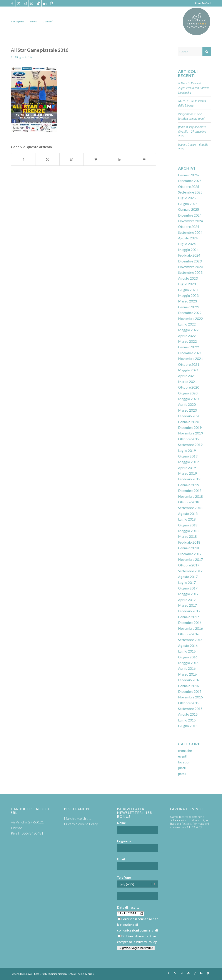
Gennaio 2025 (189, 209)
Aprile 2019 (187, 468)
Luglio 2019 (187, 450)
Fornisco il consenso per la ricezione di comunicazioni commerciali (137, 925)
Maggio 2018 (188, 531)
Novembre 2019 (190, 433)
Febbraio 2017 (189, 611)
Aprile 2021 (187, 376)
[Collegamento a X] (19, 3)
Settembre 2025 (190, 192)
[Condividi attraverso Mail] (144, 159)
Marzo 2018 (187, 536)
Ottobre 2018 (189, 502)
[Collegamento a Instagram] (25, 3)
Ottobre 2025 (189, 186)
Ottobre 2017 (189, 565)
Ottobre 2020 (189, 387)
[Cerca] (195, 52)
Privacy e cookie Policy (81, 824)
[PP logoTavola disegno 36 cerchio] (196, 21)
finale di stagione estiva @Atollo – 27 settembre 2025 (192, 132)
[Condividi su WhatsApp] (72, 159)
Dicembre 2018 (190, 490)
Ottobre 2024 (189, 226)
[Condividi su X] (47, 159)
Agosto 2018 (188, 513)
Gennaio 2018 (189, 548)
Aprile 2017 (187, 600)
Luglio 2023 (187, 284)
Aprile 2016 (187, 668)
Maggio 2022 (188, 330)
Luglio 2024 (187, 244)
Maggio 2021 (188, 370)
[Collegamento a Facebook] (12, 3)
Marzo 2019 (187, 473)
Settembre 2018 (190, 508)
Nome (121, 823)
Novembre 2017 (190, 559)
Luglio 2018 (187, 519)
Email (121, 859)
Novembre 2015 (190, 697)
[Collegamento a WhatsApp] (32, 3)
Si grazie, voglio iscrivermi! (136, 948)
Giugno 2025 (188, 204)
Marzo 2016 (187, 674)
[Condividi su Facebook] (23, 159)
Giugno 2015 (188, 726)
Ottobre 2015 (189, 703)
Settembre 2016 (190, 640)
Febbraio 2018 (189, 542)
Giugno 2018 (188, 525)
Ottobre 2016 (189, 634)
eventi (183, 756)
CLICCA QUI (196, 827)
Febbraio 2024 (189, 255)
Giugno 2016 (188, 657)
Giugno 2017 (188, 588)
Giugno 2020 (188, 393)
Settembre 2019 (190, 445)
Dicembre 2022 (190, 313)
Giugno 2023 (188, 290)
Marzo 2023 (187, 301)
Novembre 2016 (190, 628)
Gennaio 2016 (189, 686)
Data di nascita (128, 907)
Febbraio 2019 (189, 479)
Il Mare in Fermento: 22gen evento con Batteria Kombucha (194, 88)
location (184, 762)
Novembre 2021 (190, 358)
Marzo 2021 (187, 381)
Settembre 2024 (190, 232)
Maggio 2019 (188, 462)
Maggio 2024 (188, 250)
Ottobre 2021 (189, 364)
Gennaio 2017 (189, 617)
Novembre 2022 (190, 318)
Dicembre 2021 (190, 353)
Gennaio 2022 (189, 347)
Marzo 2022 (187, 341)
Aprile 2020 (187, 404)
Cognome (124, 841)
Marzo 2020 (187, 410)
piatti (182, 768)
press (182, 774)
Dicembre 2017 (190, 554)
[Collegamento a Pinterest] (51, 3)
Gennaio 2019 (189, 485)
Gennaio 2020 (189, 422)
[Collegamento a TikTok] (38, 3)
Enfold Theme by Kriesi (81, 974)
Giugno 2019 (188, 456)
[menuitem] (18, 21)
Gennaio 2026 (189, 175)
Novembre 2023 (190, 267)
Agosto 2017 (188, 577)
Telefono (124, 877)
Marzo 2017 (187, 605)
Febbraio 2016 (189, 680)
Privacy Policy (146, 942)
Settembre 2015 (190, 709)
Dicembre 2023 (190, 261)
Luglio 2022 (187, 324)
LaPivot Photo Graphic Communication (46, 974)
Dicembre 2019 (190, 427)
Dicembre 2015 (190, 691)
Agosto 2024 (188, 238)
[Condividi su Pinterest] (96, 159)
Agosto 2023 (188, 278)
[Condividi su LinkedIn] (120, 159)
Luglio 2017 (187, 582)
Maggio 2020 (188, 399)
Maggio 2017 (188, 594)
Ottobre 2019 (189, 439)
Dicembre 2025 (190, 181)
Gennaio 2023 (189, 307)
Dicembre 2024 (190, 215)
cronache (185, 750)
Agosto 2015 (188, 714)
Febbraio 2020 (189, 416)
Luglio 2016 (187, 651)
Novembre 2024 (190, 221)
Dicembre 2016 (190, 622)
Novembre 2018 (190, 496)
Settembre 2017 (190, 571)
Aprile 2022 (187, 336)
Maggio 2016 (188, 663)
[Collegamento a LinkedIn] (45, 3)
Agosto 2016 (188, 645)
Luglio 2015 (187, 720)
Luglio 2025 (187, 198)
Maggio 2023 (188, 295)
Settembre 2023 (190, 272)
